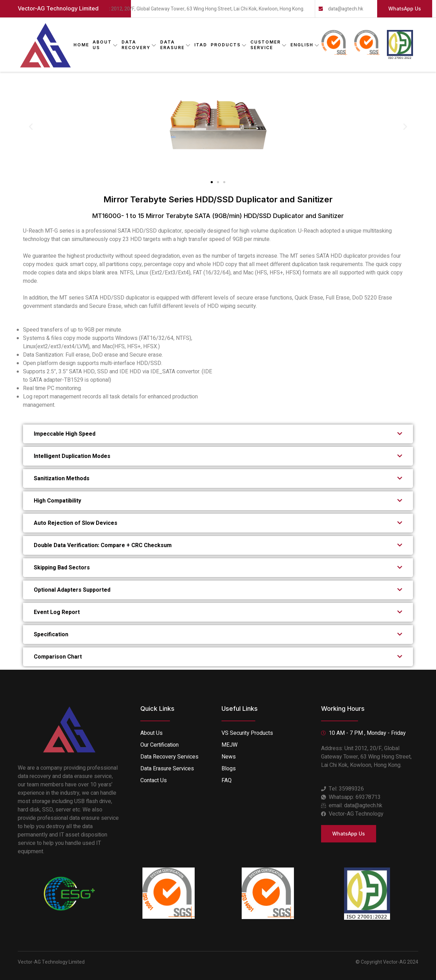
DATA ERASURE (176, 45)
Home (81, 45)
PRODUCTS (229, 45)
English (305, 45)
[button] (31, 126)
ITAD (201, 45)
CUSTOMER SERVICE (269, 45)
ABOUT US (105, 45)
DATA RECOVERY (139, 45)
